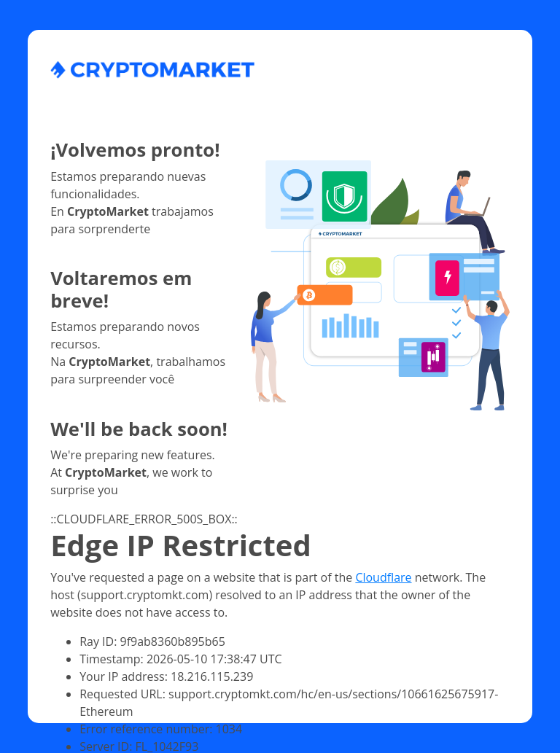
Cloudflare (383, 577)
